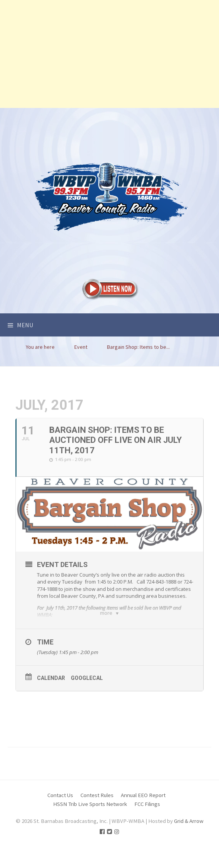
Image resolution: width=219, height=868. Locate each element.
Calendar (51, 701)
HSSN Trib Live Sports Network (90, 827)
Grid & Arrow (189, 844)
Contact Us (60, 818)
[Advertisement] (109, 54)
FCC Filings (147, 827)
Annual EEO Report (143, 818)
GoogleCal (87, 701)
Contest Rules (97, 818)
